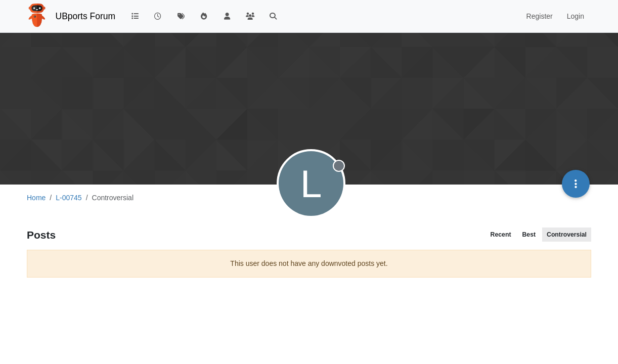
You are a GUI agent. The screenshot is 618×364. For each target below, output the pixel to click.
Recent (501, 235)
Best (529, 235)
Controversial (567, 235)
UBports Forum (86, 16)
